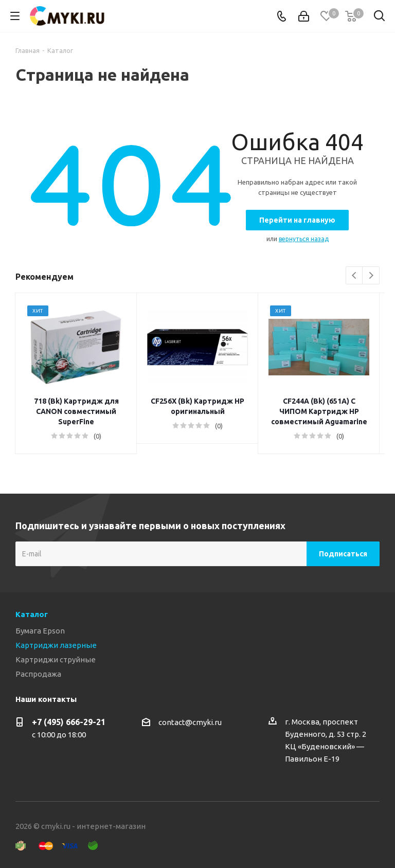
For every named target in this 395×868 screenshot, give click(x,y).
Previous (355, 276)
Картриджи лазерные (56, 645)
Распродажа (38, 674)
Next (371, 276)
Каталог (32, 614)
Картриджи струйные (56, 659)
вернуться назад (304, 239)
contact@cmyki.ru (190, 722)
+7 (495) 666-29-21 (69, 722)
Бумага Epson (40, 631)
